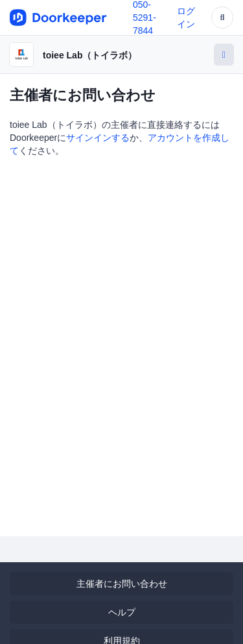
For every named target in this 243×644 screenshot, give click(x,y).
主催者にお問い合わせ (122, 584)
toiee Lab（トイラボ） (90, 55)
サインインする (98, 138)
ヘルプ (122, 612)
